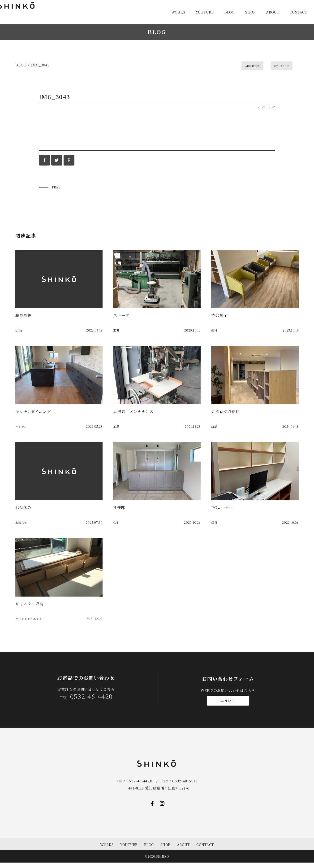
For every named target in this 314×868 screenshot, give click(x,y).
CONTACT (298, 12)
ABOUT (273, 12)
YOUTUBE (205, 12)
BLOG (229, 12)
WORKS (178, 12)
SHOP (250, 12)
